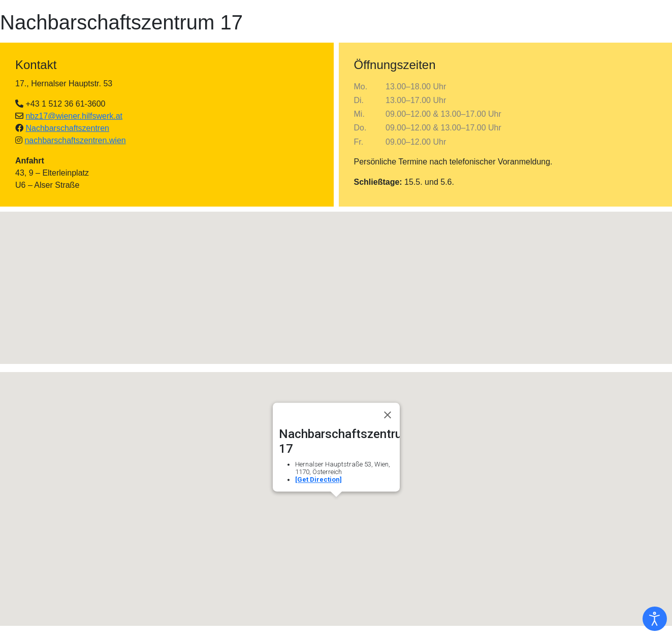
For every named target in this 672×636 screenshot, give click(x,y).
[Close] (388, 415)
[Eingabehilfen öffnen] (655, 619)
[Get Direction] (318, 479)
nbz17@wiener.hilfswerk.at (74, 116)
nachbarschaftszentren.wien (75, 140)
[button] (336, 278)
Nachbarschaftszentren (67, 128)
